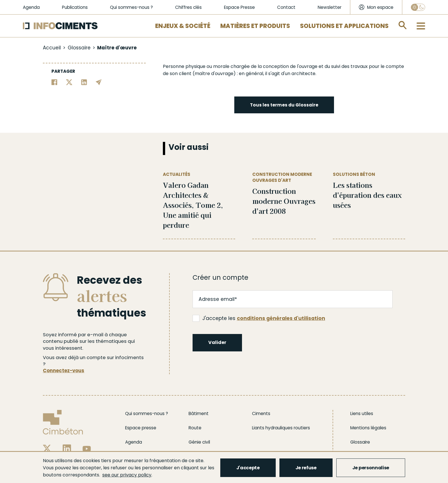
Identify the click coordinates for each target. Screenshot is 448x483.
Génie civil (199, 442)
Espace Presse (239, 7)
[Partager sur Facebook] (54, 82)
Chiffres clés (188, 7)
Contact (286, 7)
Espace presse (141, 428)
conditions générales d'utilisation (281, 318)
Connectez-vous (64, 371)
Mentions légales (368, 428)
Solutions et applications (344, 26)
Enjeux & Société (183, 26)
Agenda (31, 7)
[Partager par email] (99, 82)
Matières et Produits (255, 26)
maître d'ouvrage (214, 74)
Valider (217, 342)
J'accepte (248, 468)
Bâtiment (199, 413)
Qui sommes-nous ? (131, 7)
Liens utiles (362, 413)
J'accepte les (259, 318)
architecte (303, 74)
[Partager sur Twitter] (69, 82)
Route (195, 428)
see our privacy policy (127, 475)
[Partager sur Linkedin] (84, 82)
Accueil (52, 48)
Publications (75, 7)
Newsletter (330, 7)
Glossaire (79, 48)
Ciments (261, 413)
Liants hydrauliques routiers (281, 428)
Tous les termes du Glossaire (284, 105)
